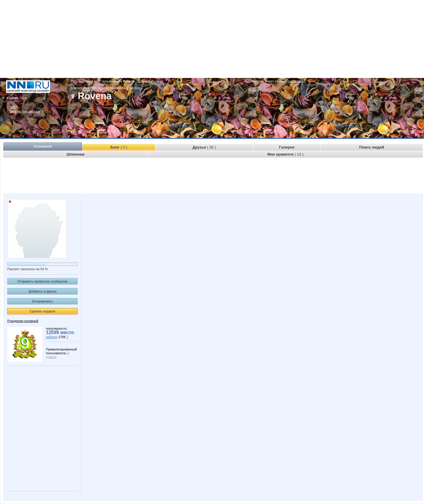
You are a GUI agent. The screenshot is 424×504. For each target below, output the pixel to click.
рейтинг (52, 337)
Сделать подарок (42, 311)
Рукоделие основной (23, 321)
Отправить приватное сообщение (42, 281)
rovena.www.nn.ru (150, 81)
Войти (14, 107)
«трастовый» (295, 81)
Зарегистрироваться (25, 111)
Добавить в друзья (42, 291)
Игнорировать (43, 301)
